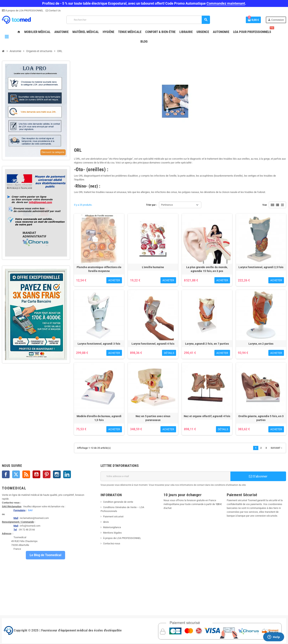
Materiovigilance (112, 527)
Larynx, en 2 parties (261, 344)
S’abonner (258, 476)
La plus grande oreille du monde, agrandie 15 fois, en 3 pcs (207, 269)
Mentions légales (112, 533)
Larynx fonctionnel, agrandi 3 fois (99, 344)
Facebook (6, 474)
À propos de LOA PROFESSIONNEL (24, 11)
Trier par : (152, 205)
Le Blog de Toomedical (45, 555)
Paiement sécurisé (113, 516)
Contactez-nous (112, 543)
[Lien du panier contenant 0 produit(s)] (253, 20)
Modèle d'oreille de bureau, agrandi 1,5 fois (99, 418)
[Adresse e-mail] (165, 476)
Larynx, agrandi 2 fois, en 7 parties (207, 344)
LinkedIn (67, 474)
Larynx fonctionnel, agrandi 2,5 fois (261, 267)
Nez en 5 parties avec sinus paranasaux (153, 418)
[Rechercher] (138, 20)
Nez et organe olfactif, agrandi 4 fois (207, 416)
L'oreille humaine (153, 267)
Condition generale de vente (118, 502)
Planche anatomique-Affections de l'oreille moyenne (99, 269)
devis (106, 522)
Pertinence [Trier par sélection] (167, 205)
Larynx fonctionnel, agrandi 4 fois (153, 344)
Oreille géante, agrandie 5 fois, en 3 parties (261, 418)
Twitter (16, 474)
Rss (26, 474)
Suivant (277, 448)
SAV (30, 510)
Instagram (57, 474)
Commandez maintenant (226, 3)
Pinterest (47, 474)
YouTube (36, 474)
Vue (265, 205)
